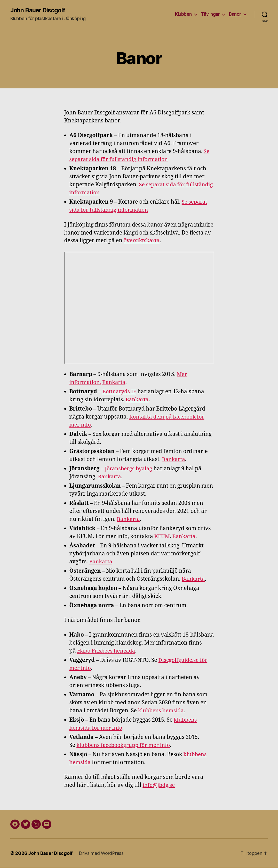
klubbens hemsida (162, 711)
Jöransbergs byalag (129, 469)
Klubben (183, 14)
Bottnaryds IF (120, 392)
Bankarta (115, 383)
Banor (235, 14)
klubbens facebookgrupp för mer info (125, 745)
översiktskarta (142, 241)
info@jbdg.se (159, 785)
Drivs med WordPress (102, 853)
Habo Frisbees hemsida (107, 651)
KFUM (162, 536)
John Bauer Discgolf (38, 10)
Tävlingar (211, 14)
